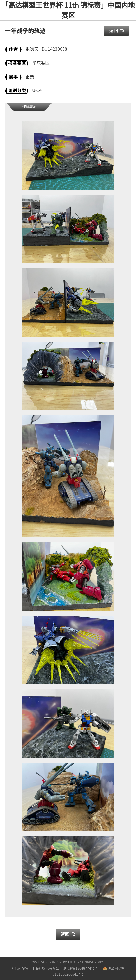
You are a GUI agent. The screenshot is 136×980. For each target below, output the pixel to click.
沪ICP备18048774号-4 (80, 968)
